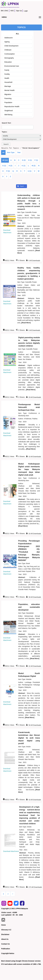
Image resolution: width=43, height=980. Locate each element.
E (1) (30, 160)
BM (2, 11)
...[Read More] (25, 323)
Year (19, 152)
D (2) (24, 160)
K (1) (24, 166)
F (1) (36, 160)
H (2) (10, 166)
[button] (6, 144)
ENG (6, 11)
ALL (17, 34)
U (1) (30, 171)
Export (21, 186)
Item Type (11, 152)
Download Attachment (11, 851)
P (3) (8, 171)
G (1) (4, 166)
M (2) (34, 166)
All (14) (5, 160)
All (3, 152)
